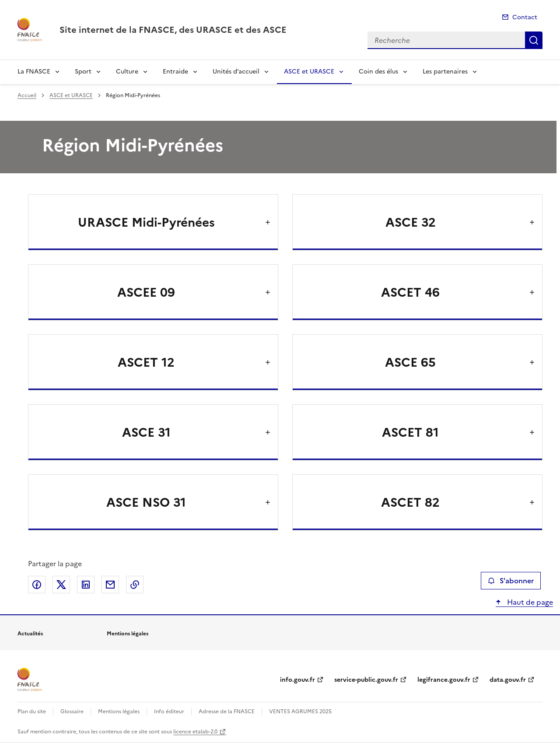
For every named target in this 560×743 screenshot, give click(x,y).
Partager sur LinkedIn (86, 585)
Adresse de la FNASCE (227, 711)
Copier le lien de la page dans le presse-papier (135, 585)
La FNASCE (34, 72)
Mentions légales (119, 711)
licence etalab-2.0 (195, 732)
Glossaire (72, 711)
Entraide (175, 72)
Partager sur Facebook (37, 585)
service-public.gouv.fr (366, 680)
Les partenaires (445, 72)
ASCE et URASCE (309, 72)
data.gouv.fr (508, 680)
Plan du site (32, 711)
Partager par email (110, 585)
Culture (127, 72)
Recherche (534, 40)
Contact (525, 17)
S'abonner (511, 581)
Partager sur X (61, 585)
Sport (83, 72)
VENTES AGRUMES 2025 (300, 711)
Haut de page (529, 602)
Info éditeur (169, 711)
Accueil (27, 95)
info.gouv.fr (297, 680)
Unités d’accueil (236, 72)
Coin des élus (378, 72)
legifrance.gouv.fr (444, 680)
